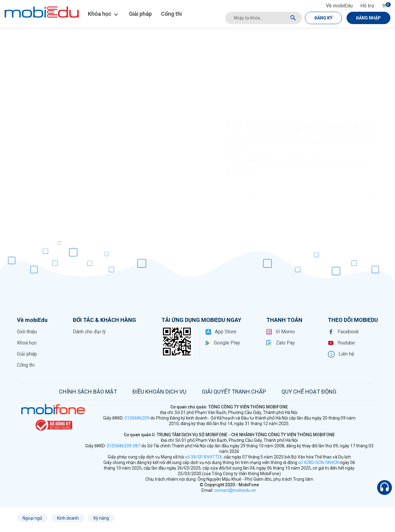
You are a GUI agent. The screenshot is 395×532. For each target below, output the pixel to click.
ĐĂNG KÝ (323, 18)
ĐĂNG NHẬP (368, 18)
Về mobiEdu (339, 6)
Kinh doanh (68, 518)
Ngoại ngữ (32, 518)
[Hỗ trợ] (385, 488)
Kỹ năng (101, 518)
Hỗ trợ (367, 6)
